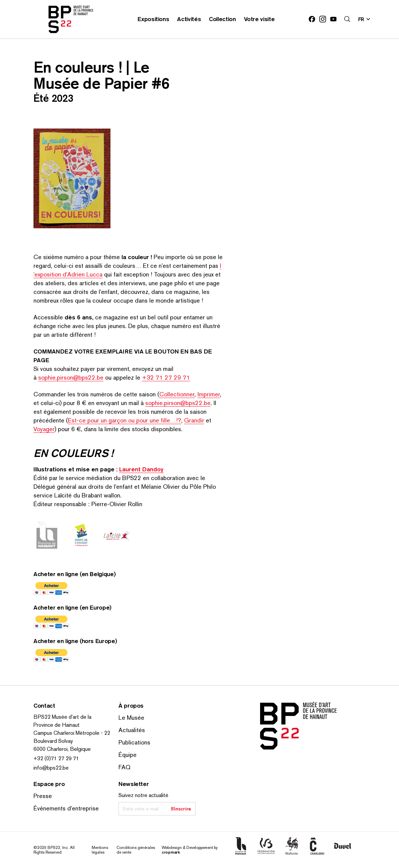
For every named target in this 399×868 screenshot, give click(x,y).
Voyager (44, 429)
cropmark (171, 852)
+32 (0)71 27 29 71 (56, 758)
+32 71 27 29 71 (166, 377)
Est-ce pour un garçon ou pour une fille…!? (125, 420)
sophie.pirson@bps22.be (71, 377)
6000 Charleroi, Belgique (62, 749)
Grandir (194, 420)
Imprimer (209, 394)
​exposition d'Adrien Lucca (68, 274)
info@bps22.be (51, 768)
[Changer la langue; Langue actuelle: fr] (365, 19)
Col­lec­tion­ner (177, 394)
